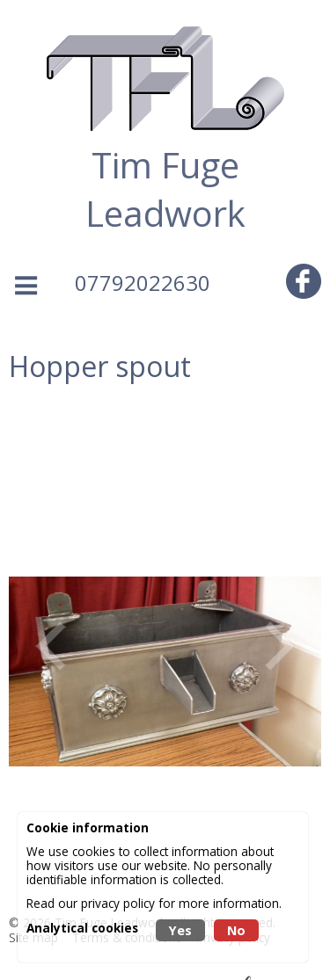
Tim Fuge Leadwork (165, 189)
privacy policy (118, 903)
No (236, 930)
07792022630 (143, 283)
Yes (180, 930)
